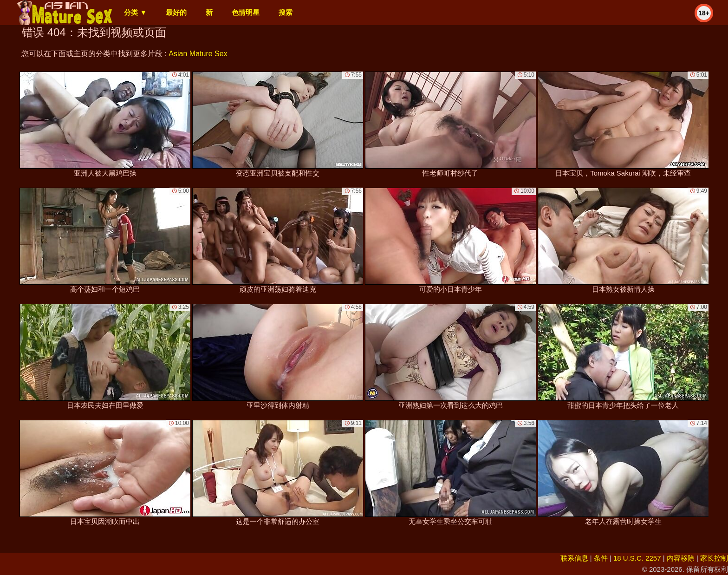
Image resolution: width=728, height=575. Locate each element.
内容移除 (681, 558)
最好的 (176, 12)
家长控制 (714, 558)
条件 (601, 558)
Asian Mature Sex (198, 54)
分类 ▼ (135, 12)
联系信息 (574, 558)
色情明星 (246, 12)
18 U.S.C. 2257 (637, 558)
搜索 (286, 12)
